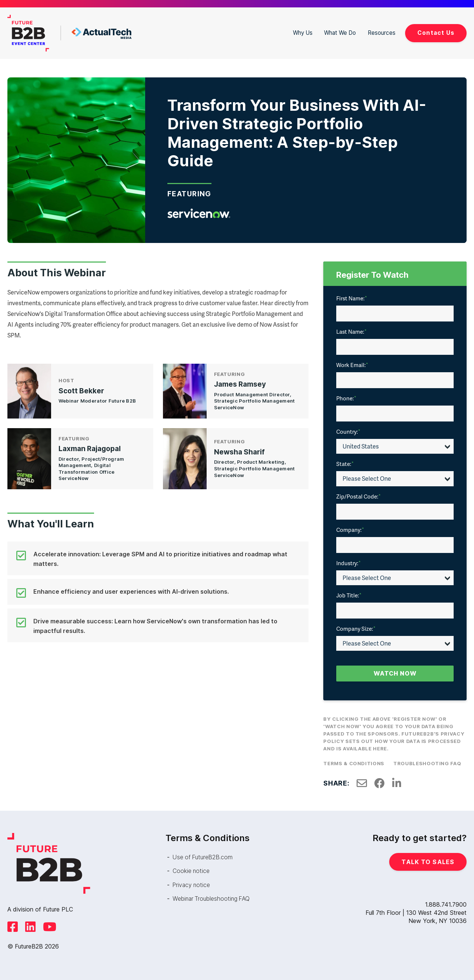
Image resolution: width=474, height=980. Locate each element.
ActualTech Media (101, 33)
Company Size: (356, 629)
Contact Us (436, 33)
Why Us (299, 33)
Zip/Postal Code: (358, 496)
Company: (350, 530)
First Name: (352, 298)
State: (345, 464)
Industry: (348, 563)
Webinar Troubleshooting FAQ (213, 898)
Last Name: (351, 331)
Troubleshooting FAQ (427, 763)
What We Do (338, 33)
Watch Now (395, 673)
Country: (348, 431)
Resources (381, 33)
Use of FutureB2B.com (204, 857)
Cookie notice (192, 871)
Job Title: (349, 595)
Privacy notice (192, 884)
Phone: (346, 398)
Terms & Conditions (354, 763)
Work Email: (352, 365)
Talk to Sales (428, 862)
